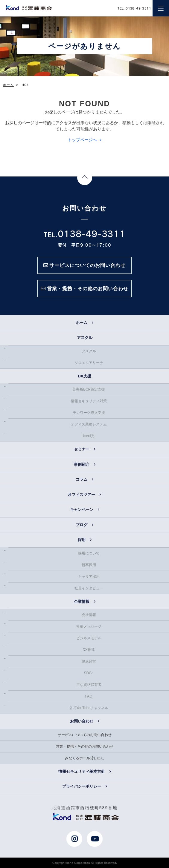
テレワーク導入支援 (89, 413)
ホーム (82, 323)
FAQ (89, 696)
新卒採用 (89, 565)
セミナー (82, 449)
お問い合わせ (82, 721)
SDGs (89, 673)
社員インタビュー (89, 588)
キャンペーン (82, 510)
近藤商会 (28, 7)
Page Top (85, 178)
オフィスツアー (82, 495)
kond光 (89, 436)
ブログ (82, 525)
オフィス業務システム (89, 424)
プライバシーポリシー (82, 786)
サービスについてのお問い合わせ (85, 735)
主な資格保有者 (89, 685)
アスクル (89, 351)
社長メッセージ (89, 626)
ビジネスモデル (89, 638)
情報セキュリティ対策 (89, 401)
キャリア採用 (89, 577)
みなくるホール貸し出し (85, 758)
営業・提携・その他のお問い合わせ (85, 746)
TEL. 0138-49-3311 (134, 8)
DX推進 (89, 650)
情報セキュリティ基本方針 (82, 771)
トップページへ (82, 140)
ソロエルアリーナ (89, 363)
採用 (82, 540)
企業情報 (82, 602)
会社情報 (89, 615)
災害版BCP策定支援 (89, 389)
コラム (82, 479)
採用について (89, 553)
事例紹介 (82, 464)
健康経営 (89, 661)
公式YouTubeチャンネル (89, 708)
